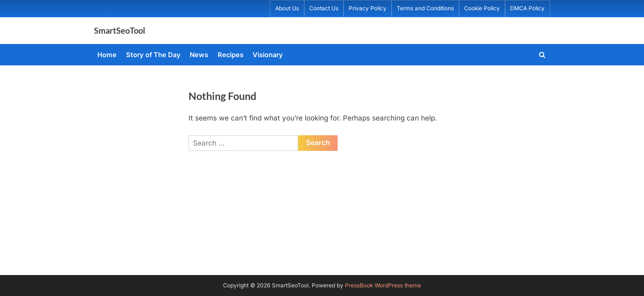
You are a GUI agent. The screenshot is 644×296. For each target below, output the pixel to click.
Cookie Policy (482, 8)
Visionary (268, 55)
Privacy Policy (368, 8)
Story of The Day (153, 55)
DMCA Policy (527, 8)
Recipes (231, 55)
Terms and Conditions (425, 8)
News (199, 55)
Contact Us (324, 8)
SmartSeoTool (120, 30)
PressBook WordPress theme (383, 285)
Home (107, 55)
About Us (287, 8)
